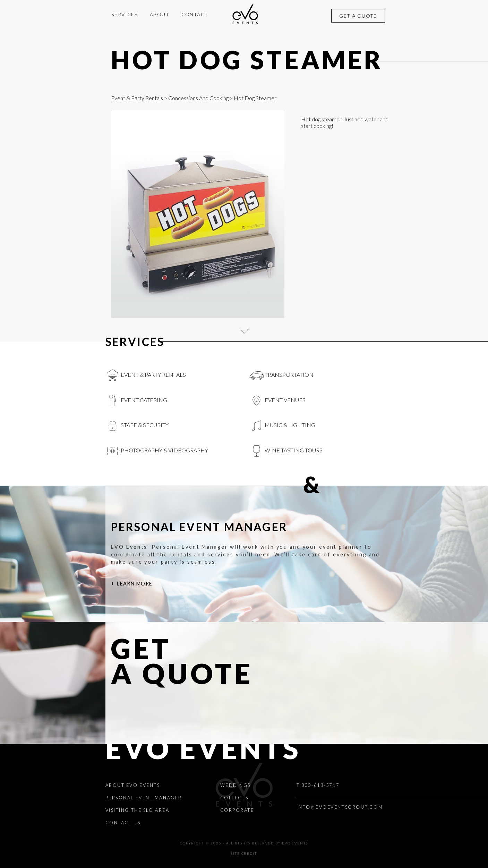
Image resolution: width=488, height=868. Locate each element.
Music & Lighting (282, 426)
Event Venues (278, 401)
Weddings (236, 785)
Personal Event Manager (144, 798)
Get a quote (358, 16)
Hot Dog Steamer (247, 60)
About (160, 14)
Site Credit (244, 854)
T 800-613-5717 (318, 785)
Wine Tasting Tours (286, 451)
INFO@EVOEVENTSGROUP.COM (340, 807)
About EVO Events (133, 785)
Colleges (234, 798)
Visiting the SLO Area (138, 810)
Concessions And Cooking (198, 98)
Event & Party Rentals (137, 98)
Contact (195, 14)
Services (125, 14)
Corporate (237, 810)
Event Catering (136, 401)
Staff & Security (137, 426)
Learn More (135, 584)
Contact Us (123, 823)
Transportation (282, 375)
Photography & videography (157, 451)
